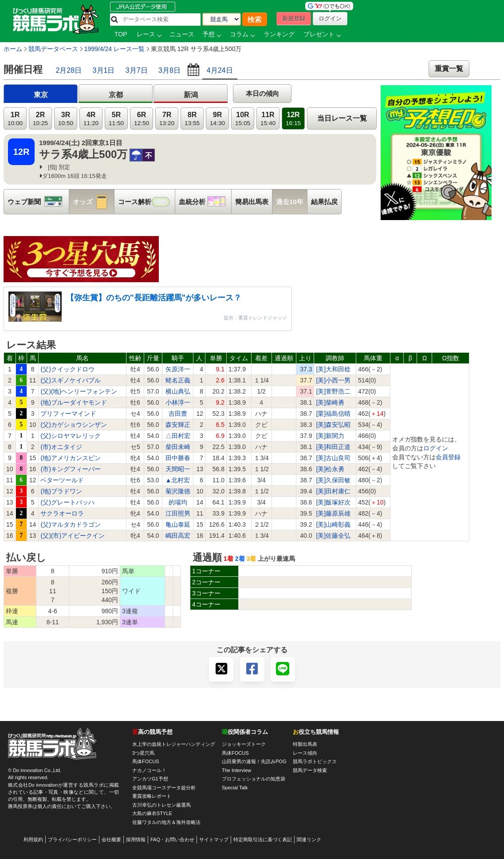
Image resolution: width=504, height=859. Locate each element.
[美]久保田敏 (333, 480)
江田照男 (178, 513)
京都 (116, 95)
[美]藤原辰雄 (333, 513)
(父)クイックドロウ (67, 369)
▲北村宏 (178, 480)
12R (293, 119)
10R (243, 119)
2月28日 (69, 70)
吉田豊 (178, 414)
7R (167, 119)
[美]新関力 (330, 436)
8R (192, 119)
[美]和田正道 (333, 447)
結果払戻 (324, 202)
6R (142, 119)
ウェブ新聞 (38, 202)
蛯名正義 (178, 380)
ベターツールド (62, 480)
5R (116, 119)
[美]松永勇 (330, 469)
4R (91, 119)
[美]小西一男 (333, 380)
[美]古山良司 (333, 458)
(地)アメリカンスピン (70, 458)
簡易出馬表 (252, 202)
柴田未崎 (178, 447)
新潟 (191, 95)
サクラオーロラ (62, 513)
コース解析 (146, 202)
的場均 (178, 502)
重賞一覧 (449, 69)
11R (268, 119)
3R (66, 119)
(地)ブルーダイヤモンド (73, 402)
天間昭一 (178, 469)
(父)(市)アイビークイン (73, 536)
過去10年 (290, 202)
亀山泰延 (178, 524)
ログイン (436, 448)
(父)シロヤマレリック (70, 436)
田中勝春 (178, 458)
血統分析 (205, 202)
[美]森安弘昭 (333, 425)
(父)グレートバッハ (67, 502)
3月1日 (104, 70)
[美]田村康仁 (333, 491)
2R (40, 119)
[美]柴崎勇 (330, 402)
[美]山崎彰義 (333, 524)
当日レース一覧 (342, 118)
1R (15, 119)
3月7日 (137, 70)
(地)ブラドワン (61, 491)
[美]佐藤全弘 (333, 536)
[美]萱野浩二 (333, 391)
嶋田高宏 (178, 536)
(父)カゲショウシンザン (73, 425)
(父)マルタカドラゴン (70, 524)
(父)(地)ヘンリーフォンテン (79, 391)
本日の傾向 (262, 93)
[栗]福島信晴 (333, 414)
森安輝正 (178, 425)
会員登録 (448, 457)
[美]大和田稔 (333, 369)
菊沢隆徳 (178, 491)
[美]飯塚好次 (333, 502)
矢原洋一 (178, 369)
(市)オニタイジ (61, 447)
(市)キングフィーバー (70, 469)
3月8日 (169, 70)
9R (217, 119)
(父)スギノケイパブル (70, 380)
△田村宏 (178, 436)
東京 (41, 95)
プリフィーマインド (68, 414)
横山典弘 (178, 391)
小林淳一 (178, 402)
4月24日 (220, 70)
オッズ (93, 202)
